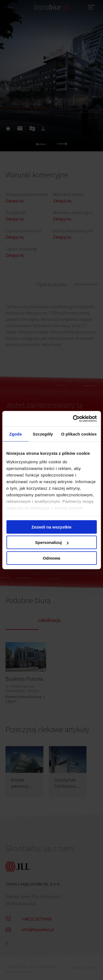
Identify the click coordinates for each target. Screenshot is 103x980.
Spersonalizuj (52, 542)
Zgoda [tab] (15, 434)
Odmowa (51, 558)
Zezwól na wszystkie (52, 527)
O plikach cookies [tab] (79, 434)
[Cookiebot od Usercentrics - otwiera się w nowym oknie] (73, 419)
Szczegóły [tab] (43, 434)
